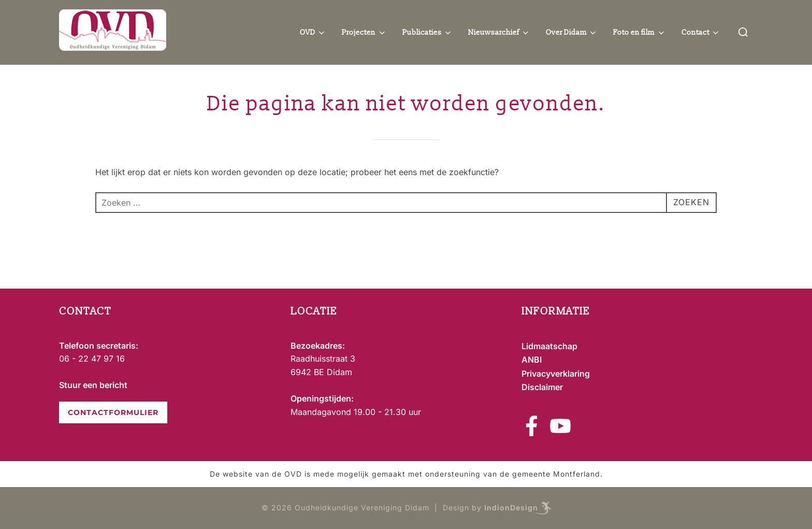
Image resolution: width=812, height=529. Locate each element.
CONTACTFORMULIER (113, 412)
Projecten (364, 33)
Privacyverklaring (556, 374)
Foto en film (640, 33)
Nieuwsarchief (499, 33)
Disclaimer (542, 387)
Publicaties (428, 33)
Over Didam (572, 33)
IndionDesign (511, 507)
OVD (313, 33)
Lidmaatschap (549, 346)
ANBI (532, 360)
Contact (701, 33)
